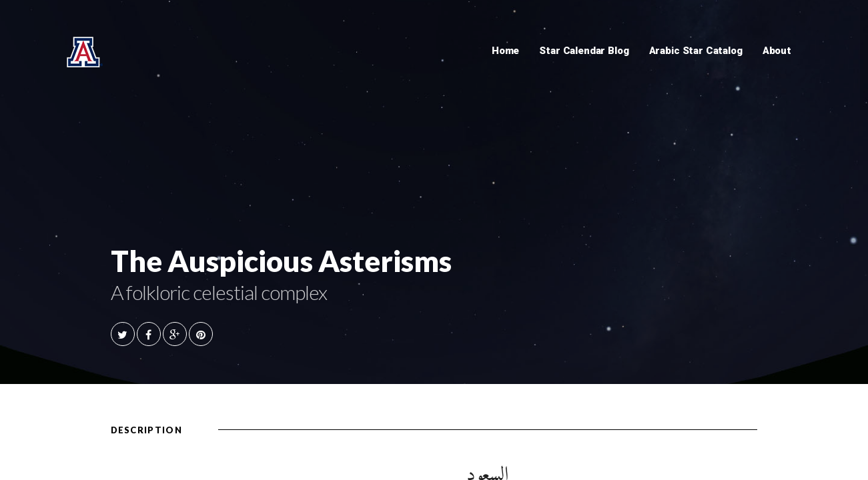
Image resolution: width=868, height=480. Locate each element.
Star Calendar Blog (584, 51)
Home (505, 51)
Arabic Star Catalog (696, 51)
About (777, 51)
